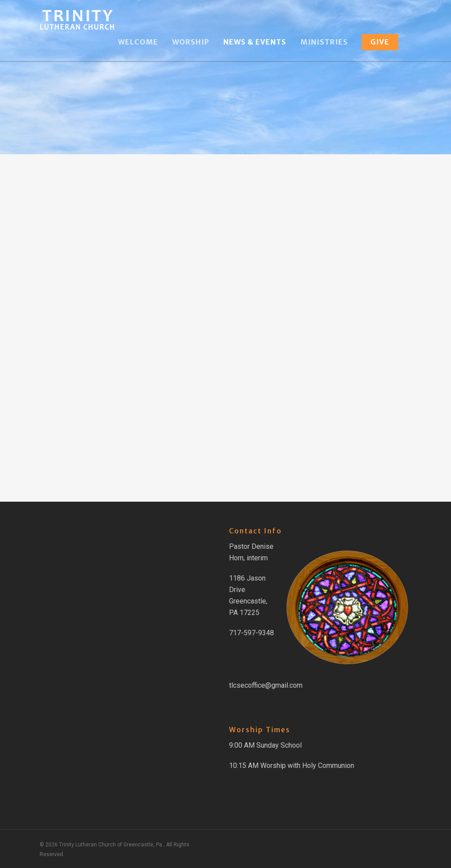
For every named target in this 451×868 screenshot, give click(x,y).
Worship (191, 42)
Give (380, 42)
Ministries (324, 42)
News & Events (255, 42)
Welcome (138, 42)
